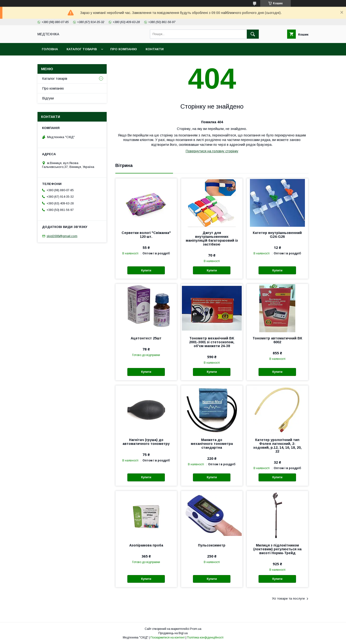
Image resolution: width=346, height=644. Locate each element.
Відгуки (48, 98)
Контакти (155, 49)
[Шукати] (253, 34)
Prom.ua (196, 629)
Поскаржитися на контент (168, 638)
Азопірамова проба (146, 545)
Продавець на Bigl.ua (173, 633)
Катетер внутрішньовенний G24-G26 (277, 235)
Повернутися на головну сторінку (212, 151)
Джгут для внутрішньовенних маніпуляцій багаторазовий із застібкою (212, 239)
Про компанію (124, 49)
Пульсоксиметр (212, 545)
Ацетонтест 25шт (146, 338)
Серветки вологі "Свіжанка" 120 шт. (146, 235)
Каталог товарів (82, 49)
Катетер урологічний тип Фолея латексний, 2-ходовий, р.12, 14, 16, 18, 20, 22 (277, 446)
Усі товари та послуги (288, 598)
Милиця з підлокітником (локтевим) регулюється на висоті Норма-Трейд (277, 549)
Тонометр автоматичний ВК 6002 (277, 340)
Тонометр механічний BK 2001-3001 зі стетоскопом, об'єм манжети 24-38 (212, 342)
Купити (146, 270)
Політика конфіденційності (205, 638)
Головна (50, 49)
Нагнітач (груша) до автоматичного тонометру (146, 442)
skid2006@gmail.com (62, 236)
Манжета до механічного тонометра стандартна (212, 444)
